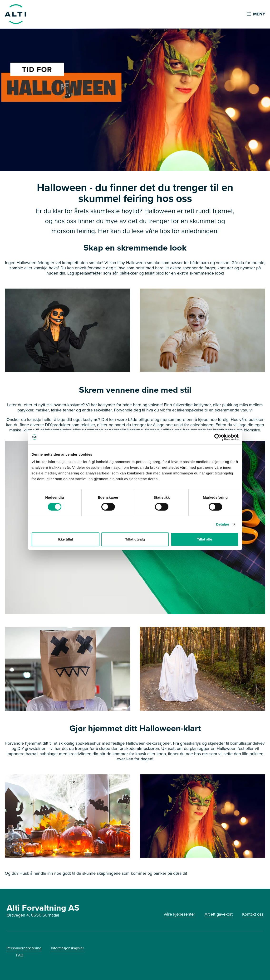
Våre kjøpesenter (179, 914)
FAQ (20, 955)
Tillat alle (205, 539)
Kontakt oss (253, 914)
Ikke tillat (65, 539)
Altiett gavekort (219, 914)
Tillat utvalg (135, 539)
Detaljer (223, 524)
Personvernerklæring (24, 948)
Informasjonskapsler (67, 948)
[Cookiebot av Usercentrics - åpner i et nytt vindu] (218, 437)
